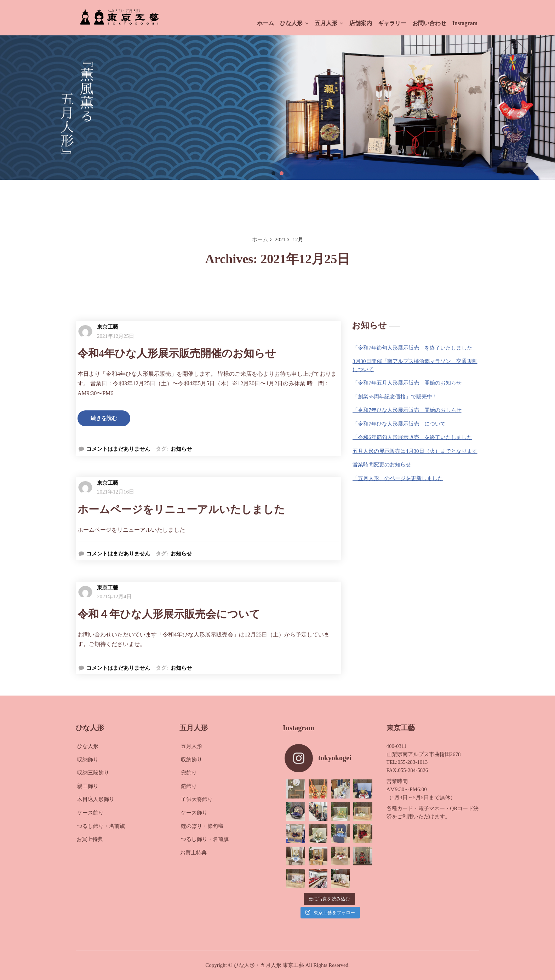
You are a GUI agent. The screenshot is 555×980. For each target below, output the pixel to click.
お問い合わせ (429, 23)
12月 (298, 240)
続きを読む (104, 418)
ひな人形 (294, 23)
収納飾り (88, 760)
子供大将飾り (197, 799)
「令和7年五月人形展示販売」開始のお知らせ (407, 383)
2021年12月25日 (116, 336)
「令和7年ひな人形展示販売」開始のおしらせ (407, 410)
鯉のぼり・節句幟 (202, 826)
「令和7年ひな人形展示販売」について (399, 424)
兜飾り (189, 773)
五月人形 (329, 23)
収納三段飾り (93, 773)
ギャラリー (392, 23)
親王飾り (88, 786)
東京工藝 (108, 327)
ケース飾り (90, 813)
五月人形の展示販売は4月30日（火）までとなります (415, 451)
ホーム (265, 23)
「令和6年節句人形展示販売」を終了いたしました (412, 437)
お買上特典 (90, 839)
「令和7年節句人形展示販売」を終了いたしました (412, 348)
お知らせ (181, 449)
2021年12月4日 (114, 596)
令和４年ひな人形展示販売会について (169, 614)
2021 (280, 240)
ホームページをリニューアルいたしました (181, 509)
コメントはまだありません (118, 449)
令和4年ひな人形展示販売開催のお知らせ (177, 353)
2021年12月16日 (116, 492)
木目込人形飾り (96, 799)
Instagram (465, 23)
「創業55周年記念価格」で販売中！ (395, 397)
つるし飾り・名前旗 (101, 826)
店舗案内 (361, 23)
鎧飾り (189, 786)
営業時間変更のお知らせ (382, 465)
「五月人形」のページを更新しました (398, 478)
